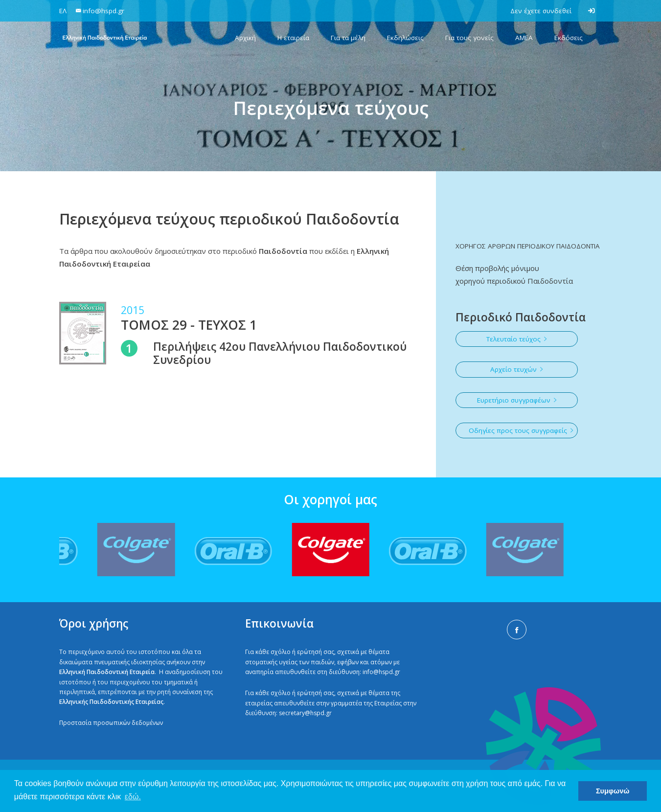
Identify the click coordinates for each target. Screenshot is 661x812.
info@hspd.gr (381, 672)
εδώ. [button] (133, 797)
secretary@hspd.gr (305, 713)
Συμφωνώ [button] (613, 791)
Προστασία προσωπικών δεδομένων (111, 723)
